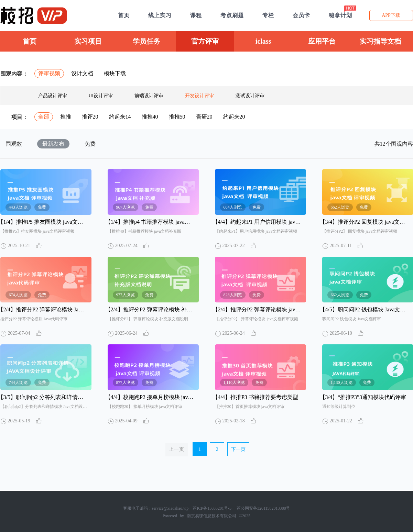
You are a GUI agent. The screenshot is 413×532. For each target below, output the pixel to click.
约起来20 (234, 117)
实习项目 (88, 41)
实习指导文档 (380, 41)
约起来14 (120, 117)
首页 (30, 41)
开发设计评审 (199, 96)
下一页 (238, 449)
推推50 (177, 117)
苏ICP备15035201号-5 (212, 508)
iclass (263, 41)
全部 (44, 117)
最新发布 (53, 144)
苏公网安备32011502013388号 (263, 508)
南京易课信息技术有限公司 (211, 516)
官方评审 (205, 41)
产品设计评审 (53, 96)
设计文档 (82, 73)
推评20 (90, 117)
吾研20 (204, 117)
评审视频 (49, 73)
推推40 (150, 117)
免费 (90, 144)
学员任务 (146, 41)
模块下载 (115, 73)
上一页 (177, 449)
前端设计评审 (149, 96)
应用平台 (322, 41)
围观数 (14, 144)
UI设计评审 (101, 96)
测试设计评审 (250, 96)
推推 (66, 117)
